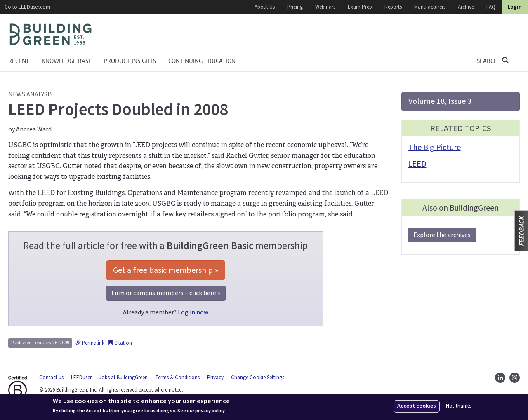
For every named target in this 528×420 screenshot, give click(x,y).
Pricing (295, 7)
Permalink (90, 343)
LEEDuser (81, 378)
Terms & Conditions (177, 378)
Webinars (325, 7)
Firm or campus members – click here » (166, 293)
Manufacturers (430, 7)
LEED (417, 164)
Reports (393, 7)
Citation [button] (120, 343)
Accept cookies (417, 406)
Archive (466, 7)
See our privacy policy (201, 411)
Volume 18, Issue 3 (440, 101)
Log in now (193, 312)
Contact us (51, 378)
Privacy (215, 378)
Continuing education (202, 61)
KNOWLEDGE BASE (67, 61)
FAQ (491, 7)
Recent (19, 61)
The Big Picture (434, 148)
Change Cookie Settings (258, 378)
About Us (265, 7)
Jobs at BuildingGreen (123, 378)
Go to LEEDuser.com (27, 7)
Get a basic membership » (166, 270)
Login (515, 7)
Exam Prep (360, 7)
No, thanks (459, 406)
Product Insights (130, 61)
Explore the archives (442, 235)
